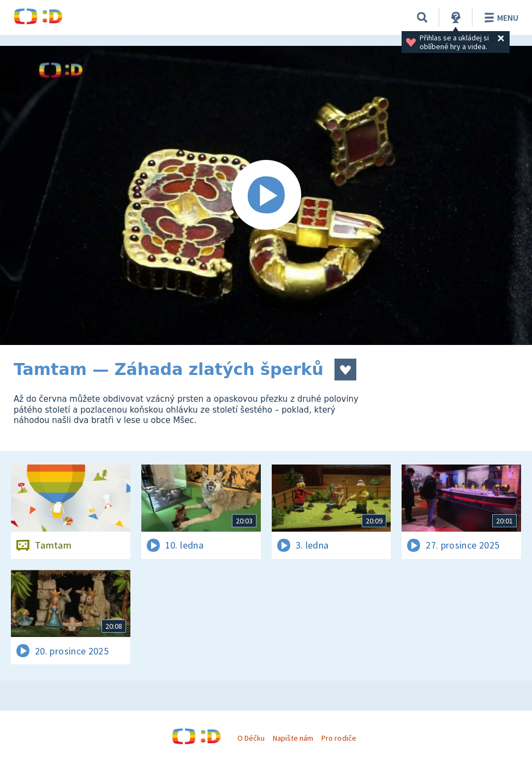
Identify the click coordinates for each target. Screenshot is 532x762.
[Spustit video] (266, 195)
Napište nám (293, 738)
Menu (500, 17)
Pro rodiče (339, 738)
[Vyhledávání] (422, 17)
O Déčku (251, 738)
